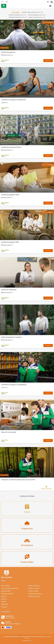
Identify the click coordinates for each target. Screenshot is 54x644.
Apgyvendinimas (6, 591)
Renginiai (4, 602)
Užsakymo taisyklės (34, 588)
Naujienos (4, 599)
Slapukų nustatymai (34, 586)
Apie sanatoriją (5, 586)
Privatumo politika (33, 591)
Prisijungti (4, 607)
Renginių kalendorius (7, 594)
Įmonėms (4, 596)
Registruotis (5, 604)
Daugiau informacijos (46, 488)
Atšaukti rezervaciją (34, 596)
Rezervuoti (48, 61)
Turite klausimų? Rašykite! (13, 624)
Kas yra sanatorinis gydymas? (10, 588)
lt (3, 2)
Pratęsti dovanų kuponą (35, 594)
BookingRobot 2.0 (27, 641)
